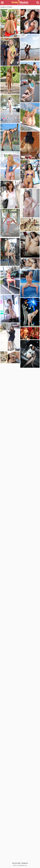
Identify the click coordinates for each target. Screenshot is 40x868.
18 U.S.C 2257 (16, 863)
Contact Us (25, 863)
